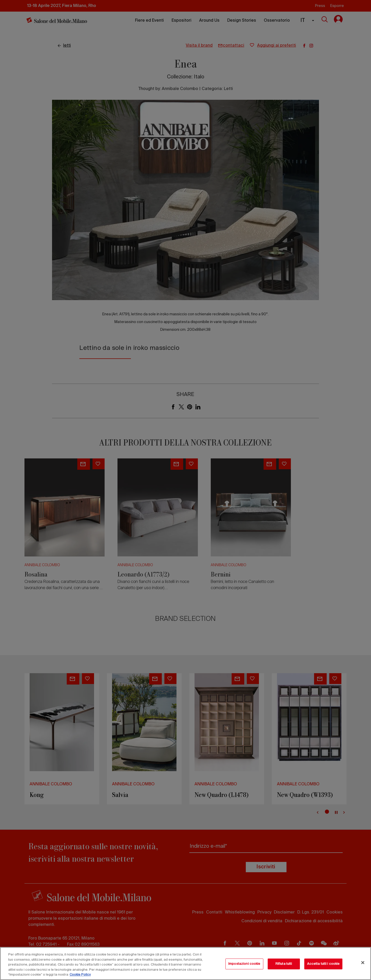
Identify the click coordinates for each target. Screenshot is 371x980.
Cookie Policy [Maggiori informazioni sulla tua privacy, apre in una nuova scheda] (80, 975)
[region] (185, 963)
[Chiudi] (363, 963)
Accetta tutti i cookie (323, 964)
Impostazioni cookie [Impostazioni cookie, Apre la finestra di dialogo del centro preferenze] (244, 964)
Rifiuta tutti (284, 964)
